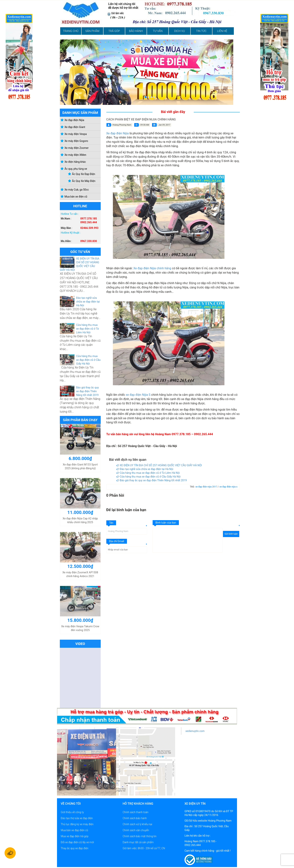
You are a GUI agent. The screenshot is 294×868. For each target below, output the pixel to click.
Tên (111, 523)
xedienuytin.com (195, 731)
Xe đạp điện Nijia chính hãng (152, 268)
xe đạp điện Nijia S (138, 395)
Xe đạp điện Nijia (118, 133)
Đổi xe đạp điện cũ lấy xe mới (77, 842)
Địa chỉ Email (117, 541)
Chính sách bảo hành (135, 818)
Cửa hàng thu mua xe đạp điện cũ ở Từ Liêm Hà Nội (88, 329)
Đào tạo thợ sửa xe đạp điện (77, 818)
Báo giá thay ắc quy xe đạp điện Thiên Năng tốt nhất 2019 (87, 391)
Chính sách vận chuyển (136, 830)
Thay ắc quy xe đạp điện (75, 848)
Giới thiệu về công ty (72, 812)
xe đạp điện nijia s (228, 487)
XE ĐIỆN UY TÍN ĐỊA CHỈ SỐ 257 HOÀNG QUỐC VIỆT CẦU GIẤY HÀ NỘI (159, 465)
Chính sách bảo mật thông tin (139, 836)
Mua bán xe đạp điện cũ (74, 830)
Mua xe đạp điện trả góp (75, 836)
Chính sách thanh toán (135, 812)
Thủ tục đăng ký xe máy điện (77, 824)
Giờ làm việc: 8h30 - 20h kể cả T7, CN (144, 848)
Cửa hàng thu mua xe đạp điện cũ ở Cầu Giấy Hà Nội (88, 360)
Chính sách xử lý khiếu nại (137, 824)
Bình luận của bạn (166, 523)
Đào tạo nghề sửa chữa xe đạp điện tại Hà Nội (88, 302)
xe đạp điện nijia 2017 (207, 487)
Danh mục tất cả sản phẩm (138, 842)
